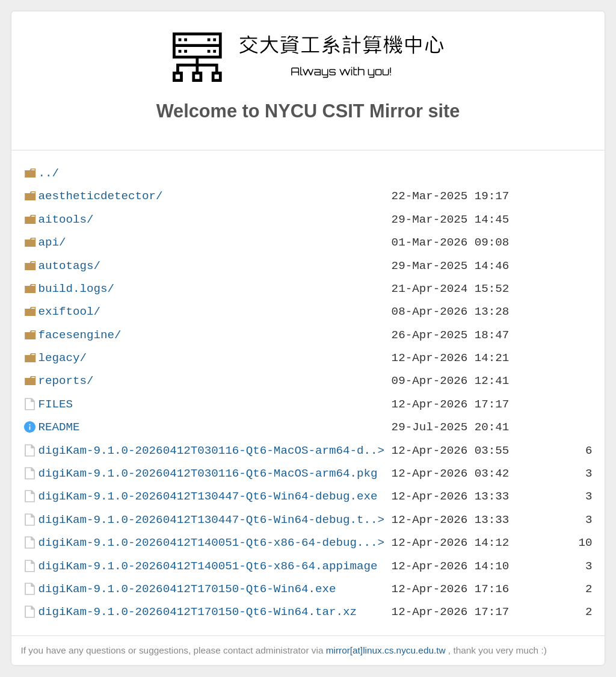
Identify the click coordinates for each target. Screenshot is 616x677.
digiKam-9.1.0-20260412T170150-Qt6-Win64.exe (187, 589)
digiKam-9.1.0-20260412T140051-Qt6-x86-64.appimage (208, 566)
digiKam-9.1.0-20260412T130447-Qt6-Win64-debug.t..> (211, 520)
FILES (55, 404)
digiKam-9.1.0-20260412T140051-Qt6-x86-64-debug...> (211, 543)
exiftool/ (69, 311)
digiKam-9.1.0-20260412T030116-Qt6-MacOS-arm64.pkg (208, 473)
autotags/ (69, 266)
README (59, 427)
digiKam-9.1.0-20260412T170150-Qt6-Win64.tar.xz (197, 612)
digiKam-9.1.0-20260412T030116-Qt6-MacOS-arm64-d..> (211, 450)
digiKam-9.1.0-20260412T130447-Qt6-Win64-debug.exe (208, 496)
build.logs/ (76, 289)
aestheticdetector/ (100, 196)
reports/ (66, 381)
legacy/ (62, 358)
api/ (52, 242)
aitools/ (66, 219)
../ (48, 173)
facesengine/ (79, 335)
